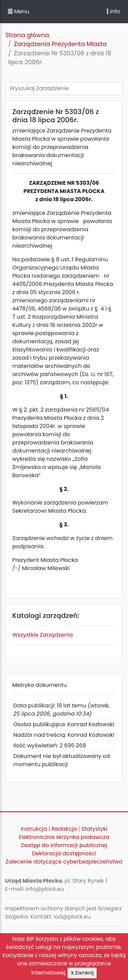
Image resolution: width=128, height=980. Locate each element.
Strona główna (27, 35)
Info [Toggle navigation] (113, 11)
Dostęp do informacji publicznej (64, 845)
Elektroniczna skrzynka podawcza (64, 837)
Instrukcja (34, 829)
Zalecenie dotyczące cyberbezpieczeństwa (64, 862)
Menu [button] (18, 11)
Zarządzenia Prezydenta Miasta (60, 44)
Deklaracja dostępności (64, 853)
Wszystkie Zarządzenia (42, 635)
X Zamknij (82, 973)
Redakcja (64, 829)
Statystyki (94, 829)
